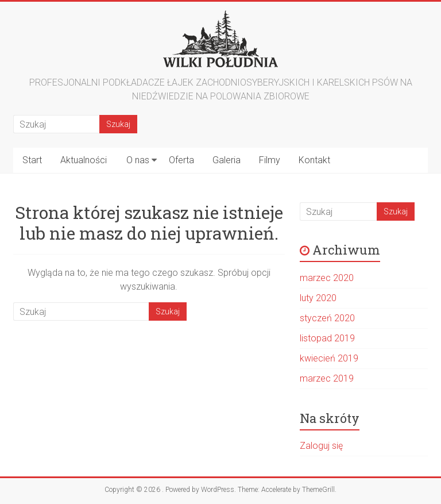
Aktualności (84, 160)
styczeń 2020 (327, 318)
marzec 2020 (327, 278)
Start (32, 160)
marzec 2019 (327, 378)
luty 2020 (318, 298)
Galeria (227, 160)
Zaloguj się (321, 446)
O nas (138, 160)
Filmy (270, 160)
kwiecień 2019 (329, 358)
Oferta (181, 160)
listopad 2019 (327, 338)
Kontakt (314, 160)
